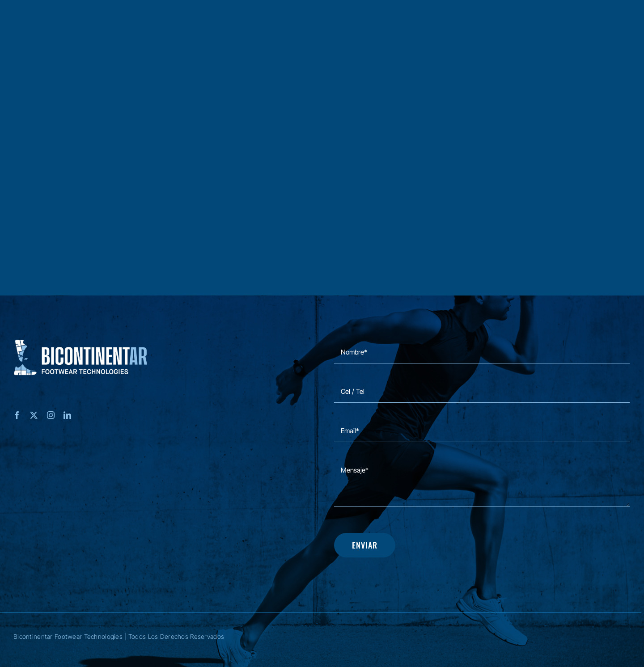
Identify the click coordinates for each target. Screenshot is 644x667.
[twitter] (34, 415)
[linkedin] (67, 415)
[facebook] (17, 415)
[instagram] (51, 415)
